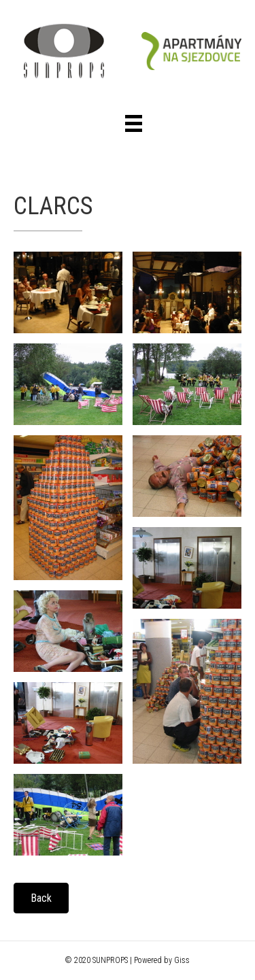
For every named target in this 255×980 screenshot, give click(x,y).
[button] (41, 898)
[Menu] (134, 123)
